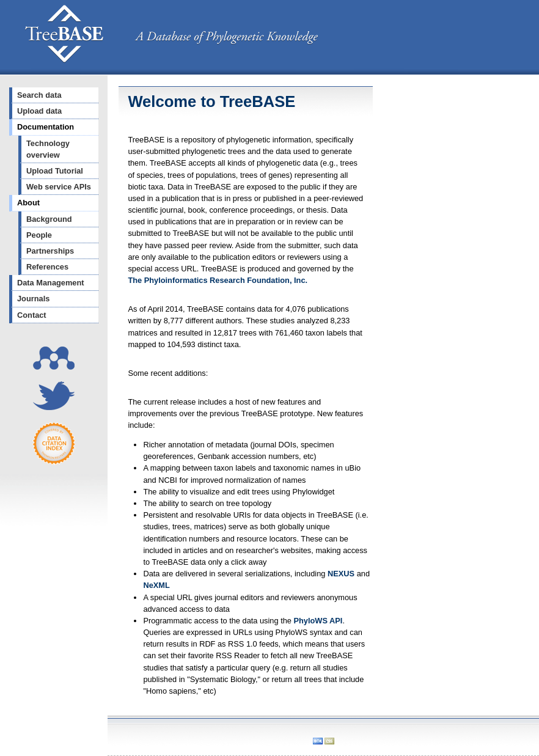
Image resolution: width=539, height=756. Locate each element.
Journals (33, 299)
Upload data (39, 111)
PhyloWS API (318, 621)
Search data (39, 95)
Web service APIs (59, 187)
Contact (32, 315)
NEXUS (341, 574)
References (47, 267)
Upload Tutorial (55, 171)
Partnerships (50, 251)
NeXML (156, 585)
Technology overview (48, 149)
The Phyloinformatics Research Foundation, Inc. (218, 280)
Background (49, 219)
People (39, 235)
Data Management (51, 283)
